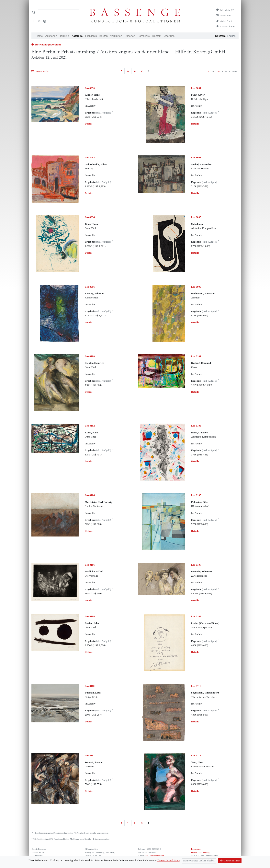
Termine (64, 36)
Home (39, 36)
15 (208, 71)
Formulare (144, 36)
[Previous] (122, 71)
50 (219, 71)
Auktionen (51, 36)
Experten (130, 36)
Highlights (91, 36)
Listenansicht (40, 71)
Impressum (196, 849)
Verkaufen (116, 36)
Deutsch (220, 36)
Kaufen (104, 36)
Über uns (169, 36)
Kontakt (157, 36)
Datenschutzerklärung (200, 852)
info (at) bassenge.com (154, 856)
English (231, 36)
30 (213, 71)
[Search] (58, 12)
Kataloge (77, 36)
